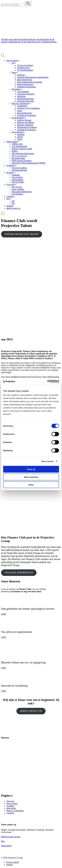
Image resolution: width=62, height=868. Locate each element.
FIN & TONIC (18, 182)
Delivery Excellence (26, 122)
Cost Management (19, 146)
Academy (10, 165)
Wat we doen (12, 61)
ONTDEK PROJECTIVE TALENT (22, 234)
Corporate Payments (26, 94)
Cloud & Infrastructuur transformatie (33, 77)
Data (14, 72)
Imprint (10, 865)
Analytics (21, 75)
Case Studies (17, 177)
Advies (20, 137)
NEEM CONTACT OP (31, 711)
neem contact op (13, 208)
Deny (31, 485)
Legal (19, 111)
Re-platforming (18, 158)
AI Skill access (23, 68)
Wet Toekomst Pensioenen (23, 153)
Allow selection (31, 477)
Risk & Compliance (20, 103)
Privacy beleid (12, 862)
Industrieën (11, 808)
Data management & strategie (30, 82)
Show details (47, 461)
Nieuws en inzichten (15, 811)
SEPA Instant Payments (22, 161)
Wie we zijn (17, 187)
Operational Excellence (27, 127)
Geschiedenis (17, 194)
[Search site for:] (13, 5)
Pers (3, 841)
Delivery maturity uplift (22, 149)
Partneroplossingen (25, 84)
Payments (16, 89)
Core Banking (23, 92)
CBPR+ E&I (17, 144)
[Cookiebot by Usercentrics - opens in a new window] (47, 382)
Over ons (10, 184)
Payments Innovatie (25, 101)
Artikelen (16, 175)
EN (13, 201)
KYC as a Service (19, 156)
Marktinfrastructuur (25, 99)
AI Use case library (25, 65)
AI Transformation (25, 70)
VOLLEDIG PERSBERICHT (19, 573)
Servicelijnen (17, 132)
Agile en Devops (24, 120)
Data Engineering (24, 80)
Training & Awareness (26, 87)
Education (21, 96)
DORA (15, 151)
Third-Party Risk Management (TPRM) (29, 163)
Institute (10, 206)
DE (13, 203)
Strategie (21, 134)
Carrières (10, 196)
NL (8, 199)
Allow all (31, 469)
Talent (20, 139)
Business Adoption (25, 125)
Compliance (22, 106)
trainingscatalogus (19, 170)
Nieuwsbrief (6, 846)
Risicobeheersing (24, 113)
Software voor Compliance (28, 108)
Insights (10, 173)
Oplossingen (12, 142)
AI (13, 63)
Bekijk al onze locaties (11, 837)
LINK (4, 614)
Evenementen (17, 180)
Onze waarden (18, 189)
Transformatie (18, 118)
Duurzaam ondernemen (22, 192)
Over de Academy (19, 168)
